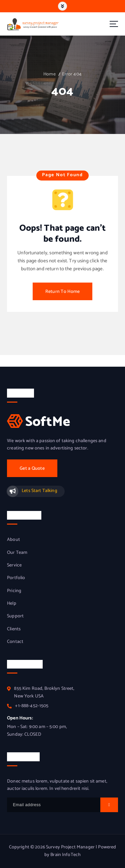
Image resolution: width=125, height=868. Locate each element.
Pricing (14, 591)
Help (12, 604)
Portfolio (16, 578)
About (13, 540)
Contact (15, 642)
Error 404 (72, 74)
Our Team (17, 553)
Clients (14, 629)
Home (49, 74)
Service (14, 565)
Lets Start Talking (39, 491)
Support (15, 616)
